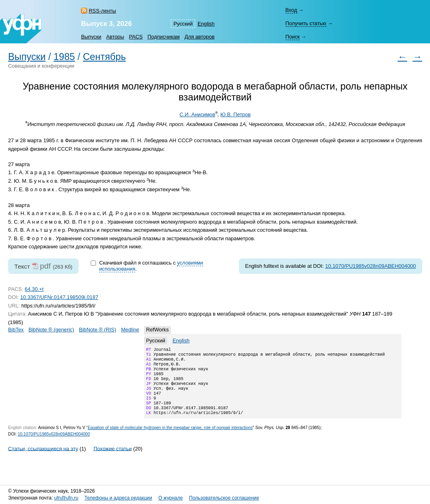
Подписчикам (163, 37)
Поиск (293, 37)
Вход (291, 10)
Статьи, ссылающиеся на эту (43, 460)
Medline (130, 330)
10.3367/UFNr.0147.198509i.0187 (59, 297)
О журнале (170, 498)
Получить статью (306, 23)
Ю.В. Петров (235, 114)
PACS (136, 37)
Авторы (115, 37)
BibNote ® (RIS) (98, 330)
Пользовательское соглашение (224, 498)
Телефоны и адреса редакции (118, 498)
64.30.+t (34, 289)
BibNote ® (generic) (51, 330)
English (206, 24)
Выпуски (91, 37)
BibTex (16, 330)
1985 (64, 57)
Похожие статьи (113, 460)
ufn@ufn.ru (66, 498)
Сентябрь (104, 57)
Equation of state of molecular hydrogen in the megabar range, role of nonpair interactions (170, 439)
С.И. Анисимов (197, 114)
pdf (45, 266)
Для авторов (200, 37)
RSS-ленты (102, 11)
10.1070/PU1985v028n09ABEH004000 (370, 266)
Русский (183, 24)
